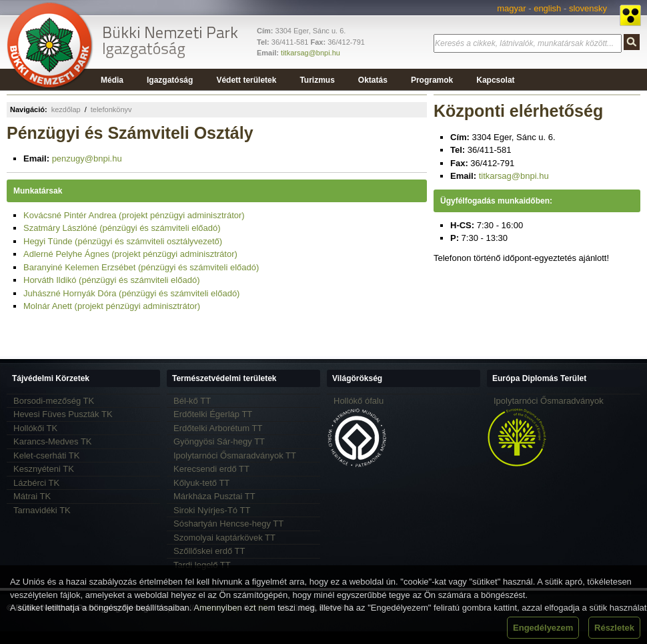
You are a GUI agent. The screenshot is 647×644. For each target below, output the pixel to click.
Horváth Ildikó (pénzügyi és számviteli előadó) (111, 280)
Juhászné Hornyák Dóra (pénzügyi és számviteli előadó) (131, 293)
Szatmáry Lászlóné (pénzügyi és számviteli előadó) (122, 228)
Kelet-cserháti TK (46, 455)
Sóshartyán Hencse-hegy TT (228, 524)
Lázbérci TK (36, 483)
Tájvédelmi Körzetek (51, 378)
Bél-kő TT (192, 401)
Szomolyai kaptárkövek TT (224, 538)
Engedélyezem (543, 628)
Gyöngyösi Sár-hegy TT (219, 441)
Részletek (614, 628)
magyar (511, 8)
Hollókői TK (35, 428)
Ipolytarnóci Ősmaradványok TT (235, 455)
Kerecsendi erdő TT (211, 469)
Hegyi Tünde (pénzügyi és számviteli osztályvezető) (123, 241)
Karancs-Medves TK (53, 441)
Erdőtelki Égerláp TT (213, 414)
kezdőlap (66, 109)
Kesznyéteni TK (44, 469)
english (547, 8)
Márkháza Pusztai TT (214, 496)
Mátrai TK (32, 496)
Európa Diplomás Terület (539, 378)
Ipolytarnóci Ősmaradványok (549, 401)
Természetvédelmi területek (224, 378)
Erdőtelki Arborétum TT (218, 428)
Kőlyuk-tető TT (201, 483)
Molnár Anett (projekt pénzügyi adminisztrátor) (112, 306)
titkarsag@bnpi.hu (310, 53)
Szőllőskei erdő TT (209, 551)
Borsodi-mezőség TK (54, 401)
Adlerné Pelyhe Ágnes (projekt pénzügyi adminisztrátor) (130, 254)
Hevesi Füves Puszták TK (63, 414)
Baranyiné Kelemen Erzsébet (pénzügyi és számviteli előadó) (141, 267)
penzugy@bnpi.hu (87, 158)
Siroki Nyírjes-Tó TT (212, 510)
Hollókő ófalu (359, 401)
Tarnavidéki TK (42, 510)
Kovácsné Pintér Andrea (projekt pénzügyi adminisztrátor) (134, 215)
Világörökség (357, 378)
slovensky (588, 8)
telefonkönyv (111, 109)
